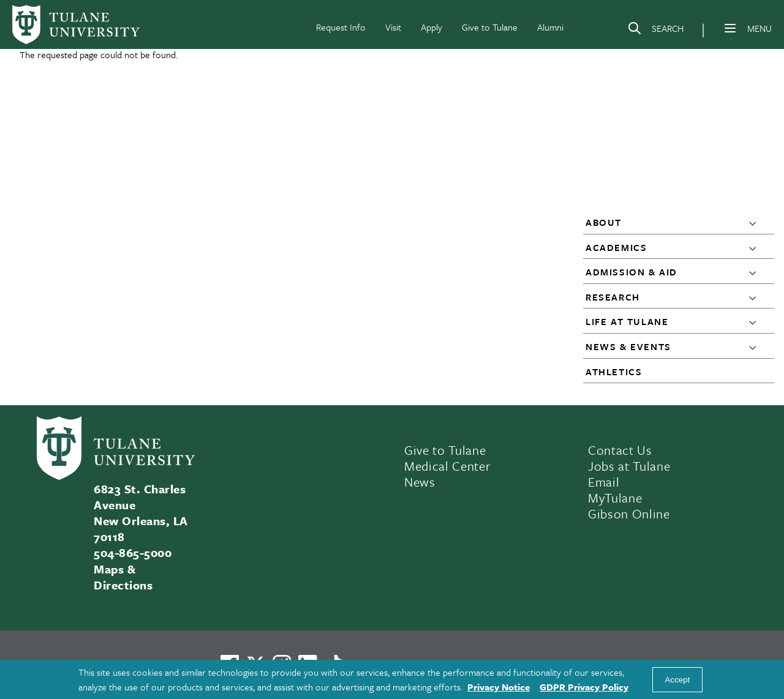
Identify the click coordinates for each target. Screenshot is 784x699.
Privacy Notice (499, 687)
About (604, 222)
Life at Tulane (627, 321)
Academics (616, 247)
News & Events (628, 346)
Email (604, 482)
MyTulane (615, 498)
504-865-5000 (133, 552)
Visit (393, 27)
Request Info (341, 27)
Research (613, 297)
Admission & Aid (631, 272)
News (420, 482)
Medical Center (447, 466)
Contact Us (620, 450)
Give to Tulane (490, 27)
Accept (678, 680)
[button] (755, 223)
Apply (432, 27)
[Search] (655, 31)
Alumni (550, 27)
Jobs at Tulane (629, 466)
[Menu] (730, 28)
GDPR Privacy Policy (584, 687)
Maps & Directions (123, 577)
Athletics (614, 372)
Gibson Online (629, 514)
